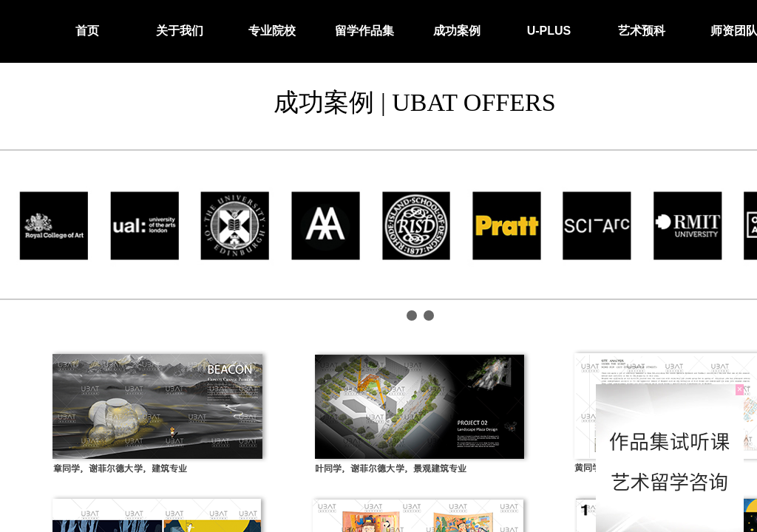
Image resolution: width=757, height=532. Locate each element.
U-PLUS (549, 31)
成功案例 (457, 31)
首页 (87, 31)
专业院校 (272, 31)
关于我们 (180, 31)
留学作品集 (364, 31)
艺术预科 (642, 31)
